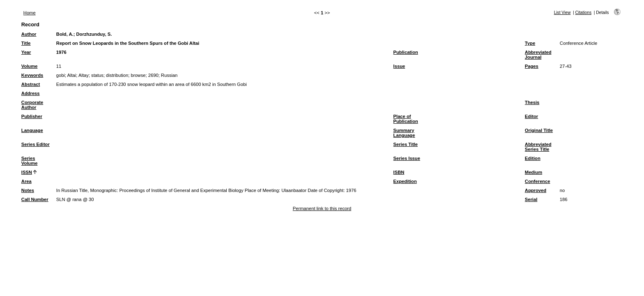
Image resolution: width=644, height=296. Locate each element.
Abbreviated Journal (538, 55)
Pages (532, 66)
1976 (61, 52)
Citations (583, 13)
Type (530, 43)
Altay (84, 75)
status (97, 75)
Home (30, 13)
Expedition (405, 181)
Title (26, 43)
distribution (117, 75)
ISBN (399, 172)
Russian (169, 75)
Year (26, 52)
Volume (30, 66)
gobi (61, 75)
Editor (531, 116)
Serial (531, 199)
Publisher (32, 116)
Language (32, 130)
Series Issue (407, 158)
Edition (533, 158)
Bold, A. (65, 34)
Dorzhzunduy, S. (94, 34)
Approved (536, 190)
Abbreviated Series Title (538, 147)
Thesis (532, 102)
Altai (72, 75)
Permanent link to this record (322, 208)
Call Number (35, 199)
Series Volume (30, 161)
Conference (538, 181)
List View (562, 13)
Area (26, 181)
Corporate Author (32, 105)
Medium (534, 172)
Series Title (406, 144)
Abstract (31, 84)
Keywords (32, 75)
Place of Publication (406, 119)
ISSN (27, 172)
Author (29, 34)
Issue (399, 66)
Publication (406, 52)
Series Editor (36, 144)
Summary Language (404, 133)
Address (31, 93)
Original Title (539, 130)
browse (138, 75)
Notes (28, 190)
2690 (153, 75)
